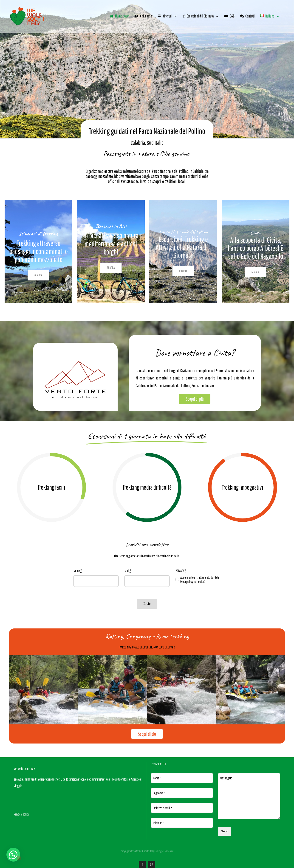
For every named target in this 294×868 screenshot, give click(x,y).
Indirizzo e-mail (162, 808)
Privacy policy (22, 814)
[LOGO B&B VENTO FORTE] (75, 363)
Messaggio (226, 778)
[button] (12, 855)
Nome (78, 571)
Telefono (159, 823)
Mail (128, 571)
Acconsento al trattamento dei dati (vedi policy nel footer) (200, 579)
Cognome (159, 793)
